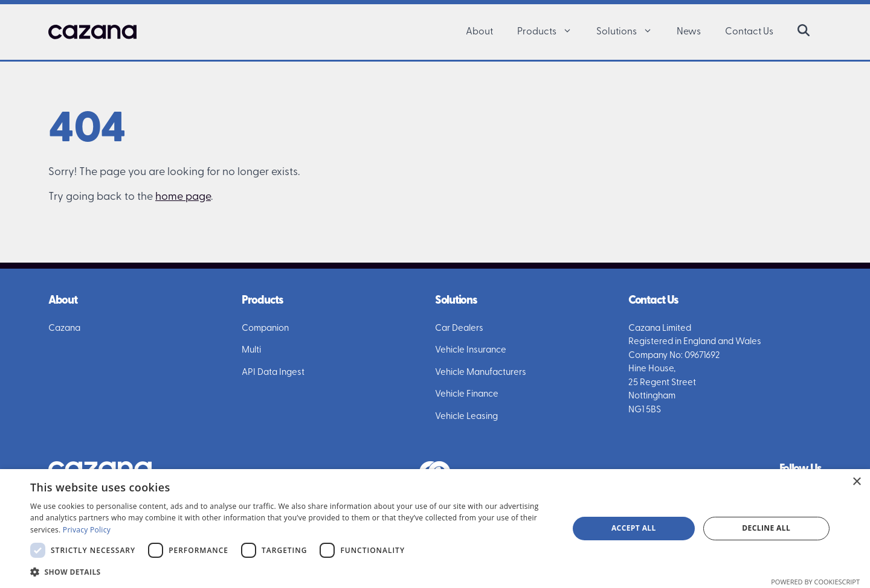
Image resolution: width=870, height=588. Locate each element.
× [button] (856, 482)
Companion (265, 329)
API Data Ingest (273, 373)
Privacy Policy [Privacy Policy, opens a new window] (87, 530)
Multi (251, 350)
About (479, 32)
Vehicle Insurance (471, 350)
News (689, 32)
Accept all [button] (634, 528)
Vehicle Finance (467, 395)
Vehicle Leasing (466, 417)
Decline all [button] (766, 528)
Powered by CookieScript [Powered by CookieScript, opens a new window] (815, 582)
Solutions (630, 32)
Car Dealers (459, 329)
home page (183, 197)
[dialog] (435, 529)
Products (551, 32)
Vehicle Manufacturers (481, 373)
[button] (570, 32)
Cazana (64, 329)
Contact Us (749, 32)
